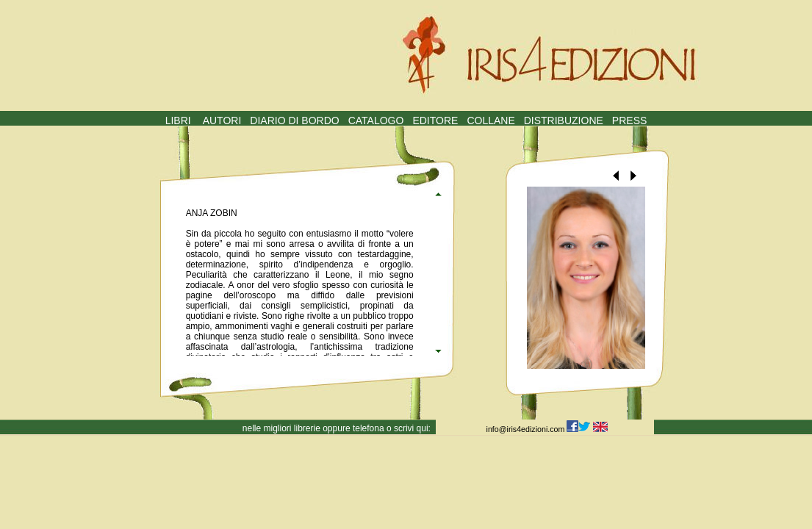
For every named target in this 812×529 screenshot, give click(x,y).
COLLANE (491, 120)
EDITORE (435, 120)
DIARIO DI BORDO (294, 120)
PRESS (629, 120)
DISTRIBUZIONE (564, 120)
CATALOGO (376, 120)
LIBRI (178, 120)
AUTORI (222, 120)
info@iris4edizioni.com (527, 429)
